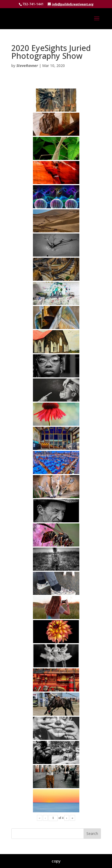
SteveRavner (27, 66)
